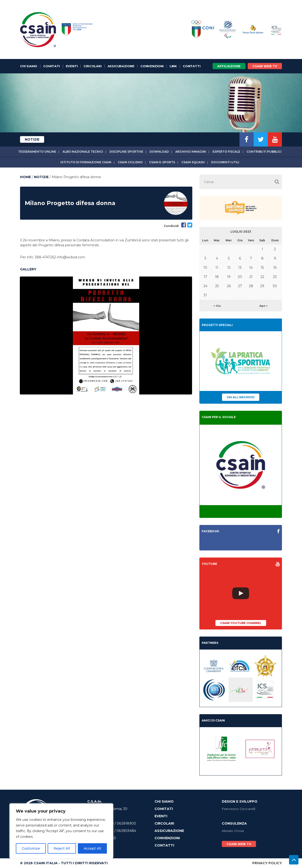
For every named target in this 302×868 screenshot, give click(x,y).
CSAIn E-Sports (162, 162)
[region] (61, 831)
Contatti (192, 66)
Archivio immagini (191, 152)
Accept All (92, 848)
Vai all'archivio (241, 397)
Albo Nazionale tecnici (83, 152)
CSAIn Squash (193, 162)
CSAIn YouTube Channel (241, 623)
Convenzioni (152, 66)
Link (173, 66)
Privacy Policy (267, 863)
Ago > (263, 306)
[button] (277, 182)
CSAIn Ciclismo (130, 162)
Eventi (72, 66)
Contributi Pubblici (264, 152)
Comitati (51, 66)
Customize (31, 848)
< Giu (217, 306)
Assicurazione (121, 66)
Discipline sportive (126, 152)
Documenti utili (225, 162)
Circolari (92, 66)
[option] (106, 335)
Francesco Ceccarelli (239, 809)
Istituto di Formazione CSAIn (86, 162)
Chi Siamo (29, 66)
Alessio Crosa (233, 831)
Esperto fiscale (226, 152)
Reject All (62, 848)
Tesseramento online (37, 152)
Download (159, 152)
